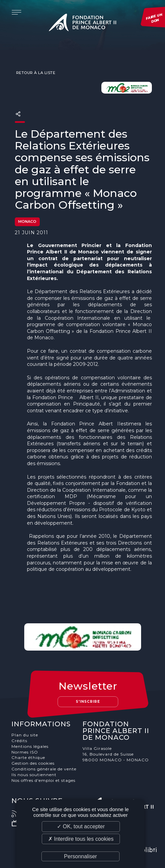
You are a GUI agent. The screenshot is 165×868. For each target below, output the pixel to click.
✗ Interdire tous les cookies (81, 839)
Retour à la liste (35, 73)
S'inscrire (88, 702)
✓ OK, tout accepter (81, 826)
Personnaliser (80, 856)
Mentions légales (30, 746)
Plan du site (25, 735)
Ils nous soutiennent (34, 775)
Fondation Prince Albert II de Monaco (82, 24)
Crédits (19, 741)
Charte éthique (28, 757)
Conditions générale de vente (44, 769)
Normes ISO (25, 752)
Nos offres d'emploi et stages (43, 780)
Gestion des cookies (33, 763)
